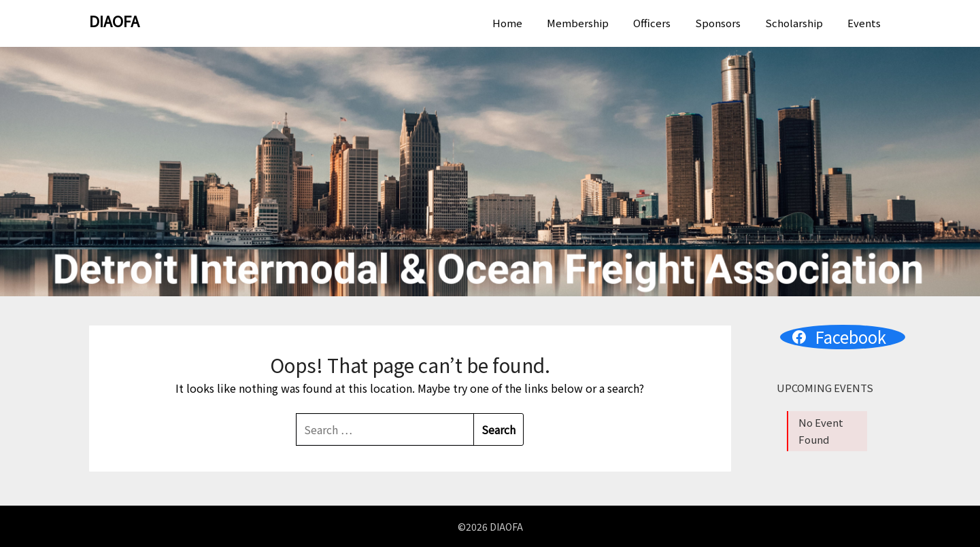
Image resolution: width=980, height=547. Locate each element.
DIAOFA (114, 20)
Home (507, 23)
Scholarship (794, 23)
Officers (652, 23)
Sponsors (718, 23)
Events (864, 23)
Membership (578, 23)
